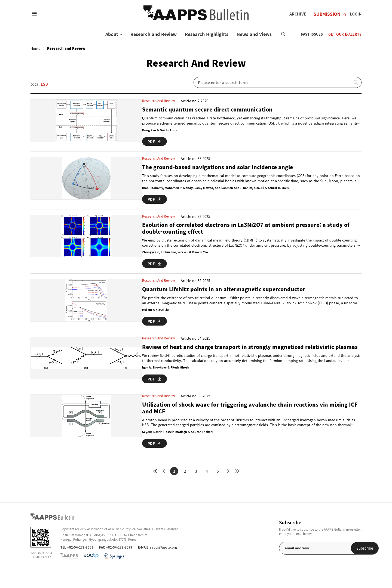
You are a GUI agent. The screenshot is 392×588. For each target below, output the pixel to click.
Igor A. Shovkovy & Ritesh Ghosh (150, 386)
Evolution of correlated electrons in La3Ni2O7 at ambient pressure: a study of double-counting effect (240, 236)
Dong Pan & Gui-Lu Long (144, 130)
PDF (139, 140)
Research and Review (154, 34)
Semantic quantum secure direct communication (197, 109)
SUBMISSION (330, 14)
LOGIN (356, 14)
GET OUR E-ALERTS (345, 34)
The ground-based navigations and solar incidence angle (209, 171)
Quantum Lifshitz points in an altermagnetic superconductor (215, 296)
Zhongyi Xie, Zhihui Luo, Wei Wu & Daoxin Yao (160, 260)
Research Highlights (207, 34)
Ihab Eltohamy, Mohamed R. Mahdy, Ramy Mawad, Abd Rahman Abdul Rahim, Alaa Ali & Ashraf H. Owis (205, 192)
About (112, 34)
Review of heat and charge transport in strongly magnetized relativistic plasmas (232, 361)
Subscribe (347, 565)
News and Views (254, 34)
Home (35, 48)
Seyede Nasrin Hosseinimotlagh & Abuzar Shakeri (163, 450)
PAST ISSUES (312, 34)
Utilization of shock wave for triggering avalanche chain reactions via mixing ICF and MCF (239, 425)
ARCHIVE (298, 14)
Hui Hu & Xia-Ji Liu (139, 317)
